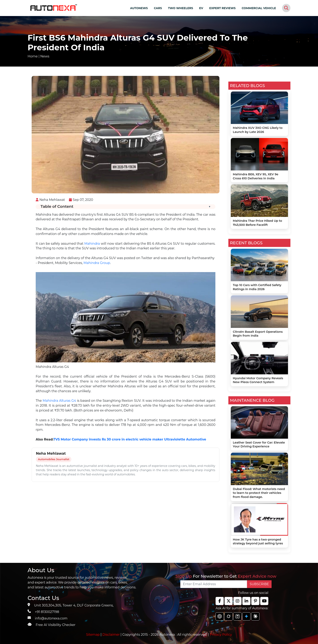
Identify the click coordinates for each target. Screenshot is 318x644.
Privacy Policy (221, 635)
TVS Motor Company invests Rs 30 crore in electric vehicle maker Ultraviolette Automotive (130, 439)
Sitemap (93, 635)
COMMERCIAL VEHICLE (259, 8)
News (45, 56)
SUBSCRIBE (259, 584)
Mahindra (92, 244)
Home (33, 56)
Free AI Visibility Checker (56, 625)
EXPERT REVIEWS (222, 8)
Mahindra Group (97, 263)
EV (201, 8)
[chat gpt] (220, 616)
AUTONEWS (139, 8)
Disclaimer (111, 635)
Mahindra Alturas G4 (59, 401)
